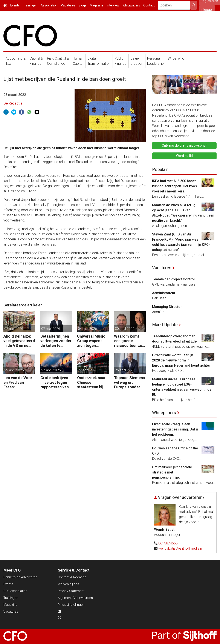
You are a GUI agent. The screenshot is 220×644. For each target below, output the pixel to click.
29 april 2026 (14, 370)
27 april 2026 (51, 370)
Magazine (97, 5)
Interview (113, 5)
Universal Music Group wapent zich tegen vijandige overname (91, 341)
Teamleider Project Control (173, 279)
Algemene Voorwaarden (75, 598)
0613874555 (168, 543)
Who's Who (176, 58)
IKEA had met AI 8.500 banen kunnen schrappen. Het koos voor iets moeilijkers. (175, 186)
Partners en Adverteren (20, 577)
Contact (149, 5)
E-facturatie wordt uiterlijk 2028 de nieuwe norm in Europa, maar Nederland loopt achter (181, 360)
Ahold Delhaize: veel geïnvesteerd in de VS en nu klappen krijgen (19, 341)
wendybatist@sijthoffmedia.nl (180, 548)
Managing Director (167, 307)
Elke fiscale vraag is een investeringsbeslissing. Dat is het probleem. (175, 429)
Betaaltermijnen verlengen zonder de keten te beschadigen (56, 341)
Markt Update (165, 325)
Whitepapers (131, 5)
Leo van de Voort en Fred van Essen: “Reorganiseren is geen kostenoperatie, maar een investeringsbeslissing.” (19, 382)
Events (15, 5)
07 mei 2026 (14, 329)
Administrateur (164, 293)
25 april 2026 (125, 370)
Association (49, 5)
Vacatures (68, 5)
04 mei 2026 (87, 329)
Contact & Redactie (72, 577)
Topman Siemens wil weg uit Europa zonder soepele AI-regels (130, 382)
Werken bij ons (68, 584)
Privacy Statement (71, 591)
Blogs (83, 5)
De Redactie (13, 103)
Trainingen (30, 5)
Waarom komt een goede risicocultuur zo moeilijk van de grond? (128, 341)
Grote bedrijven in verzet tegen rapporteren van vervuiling (55, 382)
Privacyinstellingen (71, 605)
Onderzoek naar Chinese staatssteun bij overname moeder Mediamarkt (91, 382)
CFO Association (15, 591)
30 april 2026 (125, 329)
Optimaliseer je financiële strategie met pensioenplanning (172, 472)
